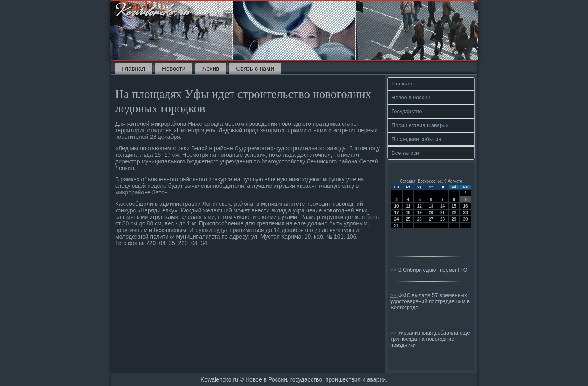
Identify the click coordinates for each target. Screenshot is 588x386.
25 (408, 219)
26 (420, 219)
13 (431, 206)
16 (465, 206)
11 (408, 206)
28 (442, 219)
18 (408, 213)
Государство (407, 111)
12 (420, 206)
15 (454, 206)
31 (397, 226)
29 (454, 219)
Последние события (416, 139)
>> (394, 270)
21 (442, 213)
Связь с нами (255, 68)
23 (465, 213)
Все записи (405, 153)
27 (431, 219)
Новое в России (411, 97)
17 (397, 213)
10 (397, 206)
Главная (133, 68)
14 (442, 206)
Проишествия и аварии (420, 125)
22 (454, 213)
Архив (211, 68)
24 (397, 219)
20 (431, 213)
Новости (174, 68)
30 (465, 219)
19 (420, 213)
